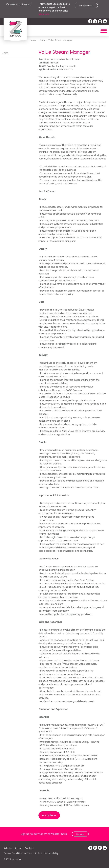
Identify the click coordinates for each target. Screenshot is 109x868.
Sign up (80, 834)
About (18, 848)
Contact (29, 848)
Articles (8, 848)
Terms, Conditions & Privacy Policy (23, 853)
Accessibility (51, 853)
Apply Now (49, 815)
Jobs (42, 40)
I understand (86, 5)
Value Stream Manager (60, 40)
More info (44, 14)
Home (33, 40)
